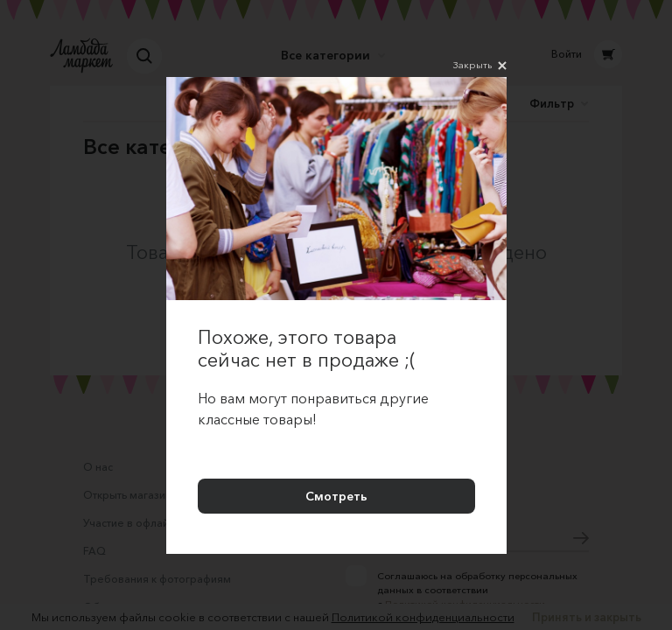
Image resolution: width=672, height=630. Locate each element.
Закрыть (480, 66)
